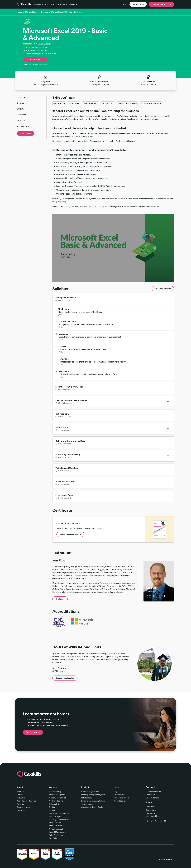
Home (19, 12)
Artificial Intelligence (57, 795)
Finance (52, 810)
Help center (150, 813)
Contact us (150, 807)
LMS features (87, 798)
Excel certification (127, 141)
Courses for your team (90, 792)
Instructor (21, 121)
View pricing (35, 59)
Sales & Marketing (56, 835)
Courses (44, 12)
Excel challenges (152, 798)
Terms (19, 807)
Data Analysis (54, 804)
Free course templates (122, 798)
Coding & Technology (58, 801)
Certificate (21, 115)
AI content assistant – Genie (92, 807)
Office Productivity (56, 829)
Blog (115, 792)
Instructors (21, 798)
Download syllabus (163, 289)
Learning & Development (59, 820)
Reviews (20, 804)
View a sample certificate (70, 534)
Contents (23, 97)
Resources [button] (62, 4)
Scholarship (150, 795)
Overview (21, 103)
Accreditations (23, 126)
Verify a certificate (153, 816)
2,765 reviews (45, 44)
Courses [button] (39, 4)
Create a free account (161, 4)
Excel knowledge (114, 133)
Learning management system (93, 795)
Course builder (87, 804)
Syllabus (21, 109)
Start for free (33, 732)
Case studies (119, 795)
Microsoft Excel (31, 12)
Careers (20, 795)
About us (21, 792)
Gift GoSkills (22, 810)
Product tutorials (120, 801)
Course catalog (55, 792)
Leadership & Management (60, 813)
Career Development (57, 798)
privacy (27, 807)
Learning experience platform (93, 801)
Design (52, 807)
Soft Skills (53, 838)
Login (125, 4)
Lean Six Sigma (55, 816)
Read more (60, 599)
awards (33, 801)
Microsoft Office (55, 826)
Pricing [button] (73, 4)
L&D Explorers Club (153, 792)
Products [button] (50, 4)
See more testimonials (65, 678)
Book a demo (138, 4)
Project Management (57, 832)
